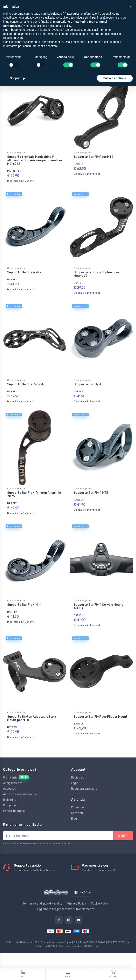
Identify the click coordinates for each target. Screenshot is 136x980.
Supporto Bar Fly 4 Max (24, 272)
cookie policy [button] (63, 26)
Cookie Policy (100, 904)
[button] (131, 7)
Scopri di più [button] (19, 78)
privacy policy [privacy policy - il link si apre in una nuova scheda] (33, 18)
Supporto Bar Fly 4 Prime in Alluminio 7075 (34, 495)
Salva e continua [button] (115, 78)
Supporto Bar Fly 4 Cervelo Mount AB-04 (98, 607)
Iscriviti (123, 836)
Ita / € (81, 893)
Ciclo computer (16, 153)
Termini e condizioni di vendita (42, 904)
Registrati (78, 778)
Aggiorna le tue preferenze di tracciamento (66, 909)
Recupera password (84, 789)
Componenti (11, 805)
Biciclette (10, 800)
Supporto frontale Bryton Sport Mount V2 (97, 274)
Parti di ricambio (14, 811)
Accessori (10, 789)
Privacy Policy (77, 904)
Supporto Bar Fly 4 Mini (24, 605)
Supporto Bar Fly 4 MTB (91, 493)
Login (75, 783)
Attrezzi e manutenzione (20, 794)
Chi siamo (77, 807)
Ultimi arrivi (16, 777)
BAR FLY (79, 164)
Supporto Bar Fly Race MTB (94, 157)
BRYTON (79, 283)
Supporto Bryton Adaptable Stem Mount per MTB (32, 719)
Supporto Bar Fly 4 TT (90, 384)
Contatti (77, 813)
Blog (74, 819)
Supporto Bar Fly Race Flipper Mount (101, 717)
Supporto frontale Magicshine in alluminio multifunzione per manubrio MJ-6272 (35, 160)
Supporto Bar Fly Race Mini (27, 384)
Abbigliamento (13, 783)
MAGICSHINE (15, 171)
